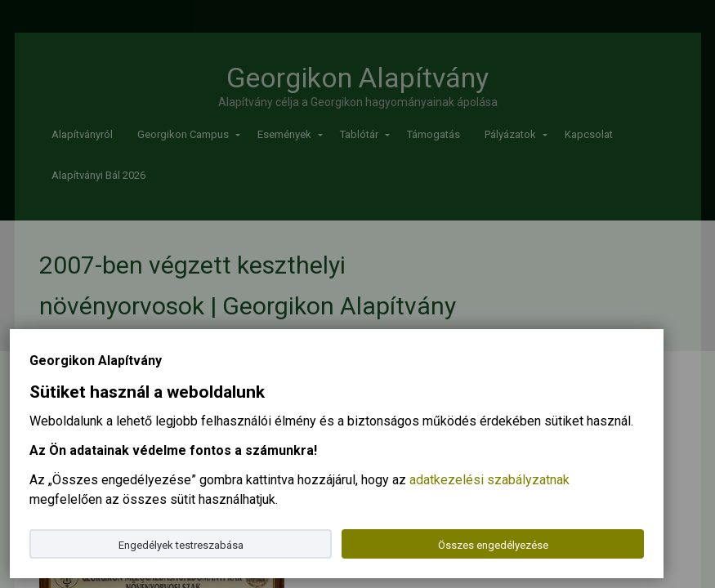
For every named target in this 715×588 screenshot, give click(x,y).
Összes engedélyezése (493, 545)
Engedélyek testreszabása (181, 545)
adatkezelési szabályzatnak (489, 480)
